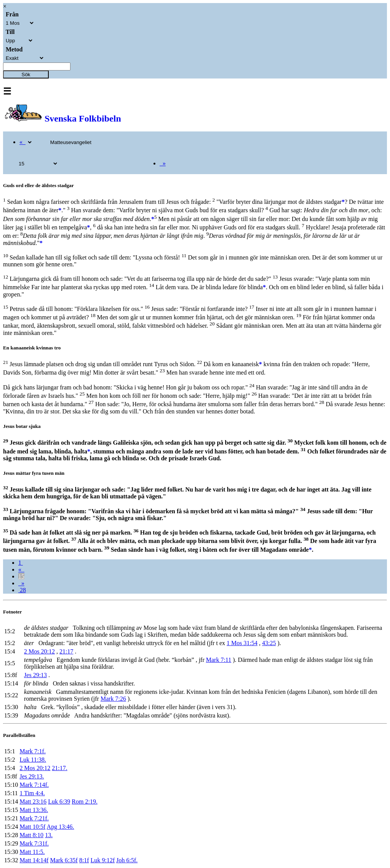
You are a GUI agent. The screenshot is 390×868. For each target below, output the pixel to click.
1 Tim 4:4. (32, 793)
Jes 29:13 (35, 675)
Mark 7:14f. (34, 785)
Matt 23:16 (33, 802)
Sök (26, 74)
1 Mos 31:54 (242, 643)
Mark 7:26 (113, 699)
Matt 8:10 (31, 835)
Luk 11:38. (33, 760)
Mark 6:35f (64, 860)
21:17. (59, 768)
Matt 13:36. (34, 810)
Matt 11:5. (32, 852)
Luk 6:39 (59, 802)
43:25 (269, 643)
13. (49, 835)
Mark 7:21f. (34, 818)
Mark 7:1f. (32, 751)
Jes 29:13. (32, 776)
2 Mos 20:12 (39, 651)
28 (22, 590)
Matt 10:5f (32, 827)
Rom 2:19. (85, 802)
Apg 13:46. (61, 827)
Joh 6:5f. (127, 860)
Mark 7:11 (219, 660)
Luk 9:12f (103, 860)
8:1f (84, 860)
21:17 (66, 651)
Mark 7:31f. (34, 843)
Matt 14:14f (34, 860)
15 (21, 576)
